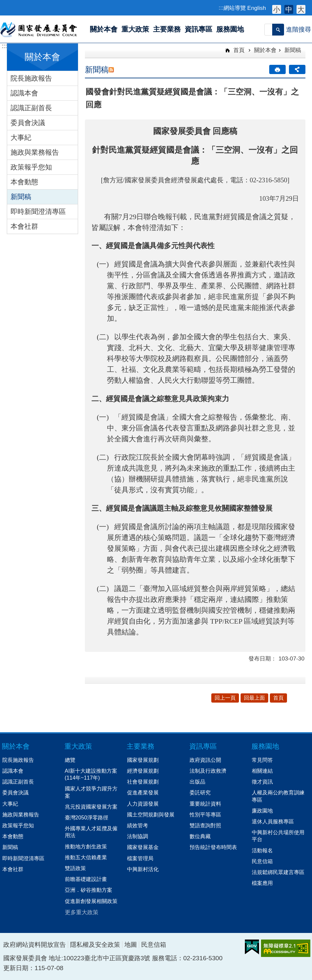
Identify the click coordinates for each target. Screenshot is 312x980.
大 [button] (301, 9)
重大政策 (78, 746)
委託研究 (200, 792)
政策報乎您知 (31, 167)
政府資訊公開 (205, 760)
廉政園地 (262, 811)
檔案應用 (262, 883)
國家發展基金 (143, 847)
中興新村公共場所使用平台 (278, 836)
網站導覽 (235, 8)
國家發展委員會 (39, 29)
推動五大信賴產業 (86, 857)
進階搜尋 (299, 29)
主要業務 (141, 746)
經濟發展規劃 (143, 771)
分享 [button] (297, 69)
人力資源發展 (143, 804)
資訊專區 (203, 746)
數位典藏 (200, 836)
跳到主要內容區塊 (3, 3)
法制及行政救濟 (208, 771)
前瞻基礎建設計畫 (86, 879)
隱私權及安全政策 (95, 945)
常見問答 (262, 760)
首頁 (238, 50)
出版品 (197, 782)
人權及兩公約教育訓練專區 (278, 796)
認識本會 (24, 93)
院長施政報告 (31, 78)
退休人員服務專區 (273, 821)
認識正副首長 (31, 108)
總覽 (70, 760)
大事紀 (21, 137)
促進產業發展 (143, 792)
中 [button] (289, 9)
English (257, 8)
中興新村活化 (143, 869)
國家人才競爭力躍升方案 (91, 792)
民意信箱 (262, 861)
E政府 (252, 947)
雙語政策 (75, 868)
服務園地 (265, 746)
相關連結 (262, 771)
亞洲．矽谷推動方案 (89, 890)
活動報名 (262, 850)
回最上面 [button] (254, 698)
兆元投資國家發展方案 (91, 807)
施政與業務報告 (35, 152)
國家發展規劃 (143, 760)
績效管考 (138, 825)
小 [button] (277, 9)
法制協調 (138, 836)
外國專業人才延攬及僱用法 (91, 832)
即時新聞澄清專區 (38, 211)
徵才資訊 (262, 782)
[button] (278, 30)
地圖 (131, 945)
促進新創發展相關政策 (91, 901)
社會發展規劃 (143, 782)
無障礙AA (286, 948)
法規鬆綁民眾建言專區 (278, 872)
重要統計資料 (205, 804)
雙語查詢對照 (205, 825)
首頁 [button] (278, 698)
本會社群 (24, 226)
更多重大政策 (82, 912)
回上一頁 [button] (225, 698)
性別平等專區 (205, 814)
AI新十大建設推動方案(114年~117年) (91, 774)
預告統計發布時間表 (213, 847)
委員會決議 (28, 123)
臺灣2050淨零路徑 (87, 817)
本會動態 (24, 182)
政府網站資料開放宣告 (35, 945)
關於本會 (265, 50)
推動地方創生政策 (86, 846)
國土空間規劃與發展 (151, 814)
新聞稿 (21, 197)
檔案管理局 (140, 858)
